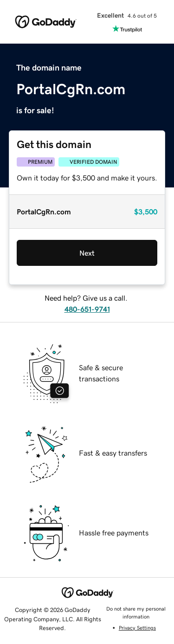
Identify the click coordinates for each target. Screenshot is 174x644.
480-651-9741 (87, 309)
